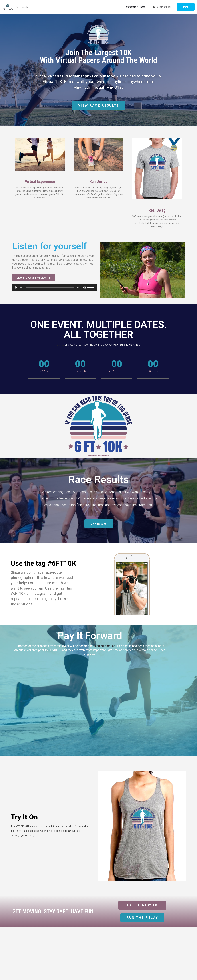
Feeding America (104, 646)
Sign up (60, 345)
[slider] (50, 287)
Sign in (160, 7)
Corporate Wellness (136, 7)
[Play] (16, 287)
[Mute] (84, 287)
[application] (55, 287)
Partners (186, 7)
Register (170, 7)
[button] (142, 918)
